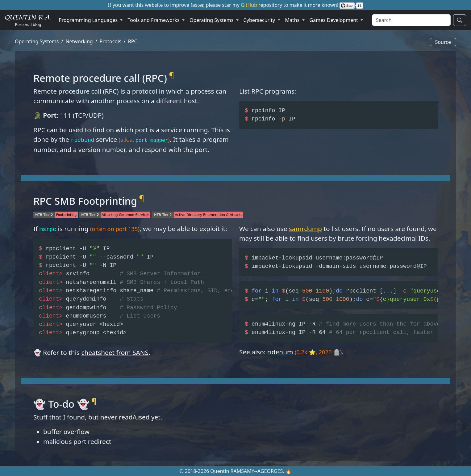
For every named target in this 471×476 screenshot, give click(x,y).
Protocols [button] (110, 41)
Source (443, 42)
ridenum (280, 352)
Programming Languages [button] (89, 20)
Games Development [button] (334, 20)
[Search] (411, 20)
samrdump (305, 229)
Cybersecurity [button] (260, 20)
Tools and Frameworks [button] (154, 20)
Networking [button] (79, 41)
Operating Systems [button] (212, 20)
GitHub (250, 5)
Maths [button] (293, 20)
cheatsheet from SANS (115, 352)
